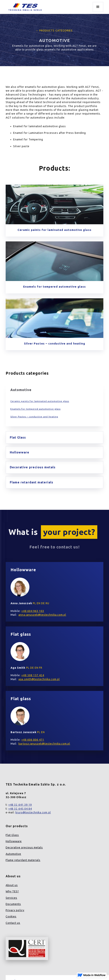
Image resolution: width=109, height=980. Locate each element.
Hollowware (14, 841)
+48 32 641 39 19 (20, 805)
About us (12, 885)
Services (11, 898)
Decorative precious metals (24, 848)
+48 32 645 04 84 (20, 809)
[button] (98, 7)
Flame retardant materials (23, 860)
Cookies (11, 916)
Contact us (13, 923)
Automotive (13, 854)
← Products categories (53, 31)
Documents (13, 904)
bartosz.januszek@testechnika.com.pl (44, 744)
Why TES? (12, 891)
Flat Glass (12, 835)
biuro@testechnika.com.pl (33, 812)
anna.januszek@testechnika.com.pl (42, 615)
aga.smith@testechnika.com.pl (39, 679)
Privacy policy (15, 910)
